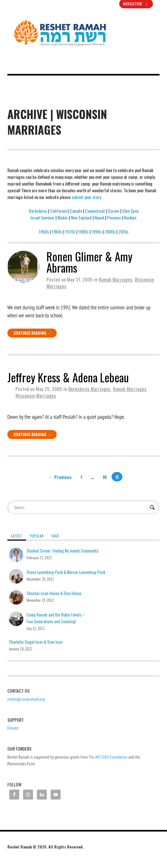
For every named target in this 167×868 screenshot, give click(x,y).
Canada (76, 211)
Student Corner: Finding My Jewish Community (63, 551)
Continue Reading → (32, 333)
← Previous (60, 477)
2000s (110, 231)
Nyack (99, 217)
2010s (123, 231)
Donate (13, 728)
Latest (17, 536)
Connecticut (95, 211)
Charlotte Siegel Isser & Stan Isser (36, 642)
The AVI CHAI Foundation (108, 757)
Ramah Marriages (116, 279)
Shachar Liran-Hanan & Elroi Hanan (54, 593)
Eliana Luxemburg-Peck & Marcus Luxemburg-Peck (66, 572)
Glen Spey (130, 211)
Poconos (114, 217)
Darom (114, 211)
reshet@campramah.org (26, 699)
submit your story (86, 197)
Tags (55, 536)
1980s (83, 231)
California (58, 211)
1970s (70, 231)
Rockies (130, 217)
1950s (44, 231)
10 (105, 477)
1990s (96, 231)
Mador (63, 217)
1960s (57, 231)
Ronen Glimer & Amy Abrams (89, 262)
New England (81, 217)
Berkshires (38, 211)
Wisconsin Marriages (36, 395)
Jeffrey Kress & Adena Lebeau (68, 377)
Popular (37, 536)
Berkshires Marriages (89, 389)
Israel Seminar (42, 217)
